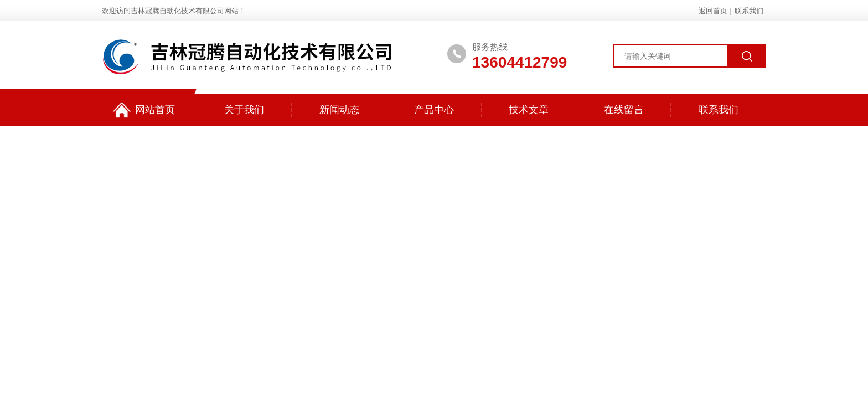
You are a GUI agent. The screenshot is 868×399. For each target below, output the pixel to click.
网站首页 (144, 110)
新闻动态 (339, 110)
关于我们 (244, 110)
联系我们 (749, 11)
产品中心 (434, 110)
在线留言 (624, 110)
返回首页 (713, 11)
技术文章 (529, 110)
